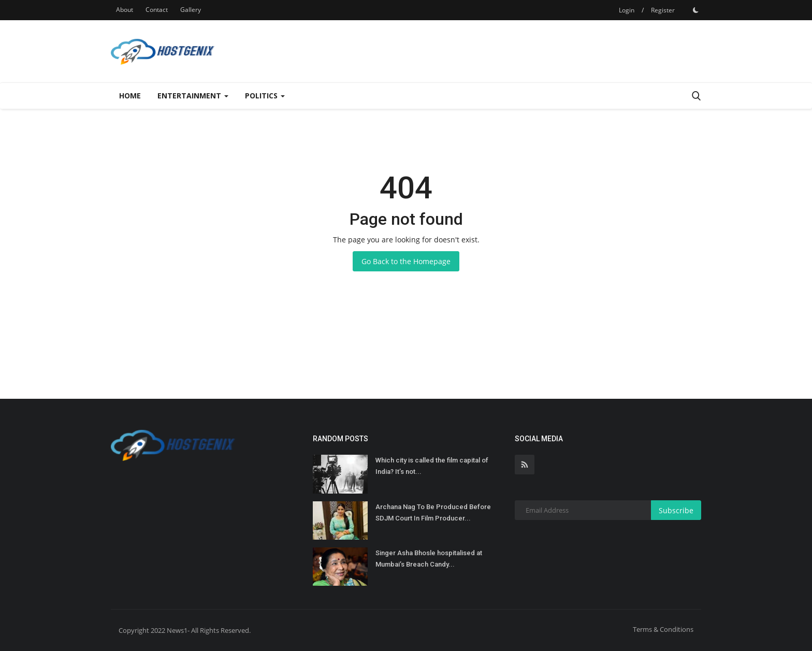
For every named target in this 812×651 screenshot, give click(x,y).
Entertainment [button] (193, 96)
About (125, 10)
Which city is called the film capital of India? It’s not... (432, 466)
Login (627, 10)
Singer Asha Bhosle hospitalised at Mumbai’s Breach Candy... (429, 559)
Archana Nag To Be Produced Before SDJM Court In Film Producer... (433, 512)
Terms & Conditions (663, 629)
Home (130, 96)
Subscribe (676, 510)
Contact (157, 10)
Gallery (191, 10)
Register (663, 10)
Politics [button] (265, 96)
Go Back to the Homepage (406, 261)
